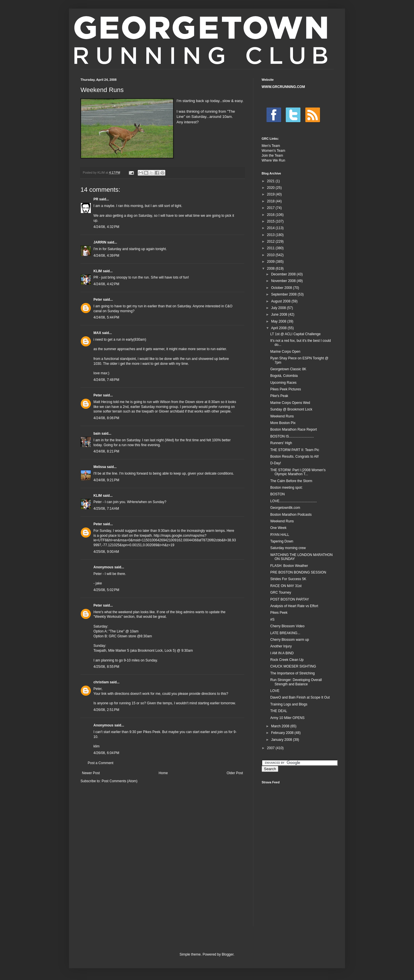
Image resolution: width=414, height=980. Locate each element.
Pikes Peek (279, 613)
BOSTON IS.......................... (292, 436)
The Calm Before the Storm (291, 481)
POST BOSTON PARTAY (290, 599)
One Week (278, 528)
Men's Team (271, 146)
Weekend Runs (282, 416)
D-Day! (276, 463)
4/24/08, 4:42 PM (106, 284)
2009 (271, 262)
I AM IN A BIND (282, 653)
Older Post (235, 773)
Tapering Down (282, 541)
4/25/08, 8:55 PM (106, 667)
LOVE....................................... (294, 501)
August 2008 (281, 301)
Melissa (100, 467)
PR (96, 199)
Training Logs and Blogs (289, 704)
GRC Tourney (281, 592)
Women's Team (273, 151)
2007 (271, 748)
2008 (271, 269)
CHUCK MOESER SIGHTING (293, 666)
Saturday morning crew (288, 548)
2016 (271, 215)
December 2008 (284, 274)
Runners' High (281, 443)
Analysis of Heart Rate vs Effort (294, 606)
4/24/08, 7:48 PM (106, 380)
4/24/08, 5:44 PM (106, 317)
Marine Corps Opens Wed (290, 403)
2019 (271, 194)
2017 (271, 208)
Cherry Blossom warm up (290, 640)
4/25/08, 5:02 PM (106, 590)
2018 (271, 201)
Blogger (228, 954)
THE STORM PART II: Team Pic (295, 450)
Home (163, 773)
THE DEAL (279, 711)
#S (272, 620)
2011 (271, 248)
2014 (271, 228)
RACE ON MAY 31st (286, 586)
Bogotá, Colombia (284, 376)
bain (97, 434)
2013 (271, 235)
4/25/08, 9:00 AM (106, 552)
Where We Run (273, 160)
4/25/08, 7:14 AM (106, 509)
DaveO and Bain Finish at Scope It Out (300, 697)
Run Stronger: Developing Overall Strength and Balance (296, 682)
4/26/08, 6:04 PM (106, 753)
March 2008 (281, 726)
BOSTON (277, 494)
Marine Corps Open (285, 352)
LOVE (275, 691)
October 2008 (282, 288)
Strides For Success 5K (288, 579)
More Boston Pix (283, 423)
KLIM (98, 271)
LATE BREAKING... (285, 633)
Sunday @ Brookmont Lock (291, 409)
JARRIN (100, 242)
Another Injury (281, 646)
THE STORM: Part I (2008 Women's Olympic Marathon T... (298, 472)
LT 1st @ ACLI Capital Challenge (295, 334)
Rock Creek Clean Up (287, 660)
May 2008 (279, 321)
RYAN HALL (280, 535)
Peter (98, 300)
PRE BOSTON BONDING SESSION (298, 572)
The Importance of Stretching (293, 673)
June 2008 (280, 314)
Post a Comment (100, 763)
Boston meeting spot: (286, 488)
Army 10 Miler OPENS (287, 718)
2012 (271, 241)
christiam (101, 682)
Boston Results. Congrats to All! (295, 457)
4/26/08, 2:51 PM (106, 710)
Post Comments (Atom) (119, 781)
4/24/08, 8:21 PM (106, 451)
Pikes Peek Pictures (286, 389)
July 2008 (279, 308)
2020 (271, 188)
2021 (271, 181)
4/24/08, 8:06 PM (106, 418)
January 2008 (282, 740)
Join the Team (272, 156)
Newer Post (91, 773)
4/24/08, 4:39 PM (106, 256)
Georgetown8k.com (285, 508)
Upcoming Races (283, 383)
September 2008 (284, 294)
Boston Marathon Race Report (294, 429)
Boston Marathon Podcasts (291, 515)
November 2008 (284, 281)
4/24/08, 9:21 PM (106, 480)
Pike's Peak (279, 396)
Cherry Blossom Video (287, 626)
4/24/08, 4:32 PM (106, 227)
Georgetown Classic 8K (288, 369)
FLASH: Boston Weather (289, 566)
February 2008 (283, 733)
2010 (271, 255)
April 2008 (279, 328)
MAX (97, 333)
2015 (271, 221)
